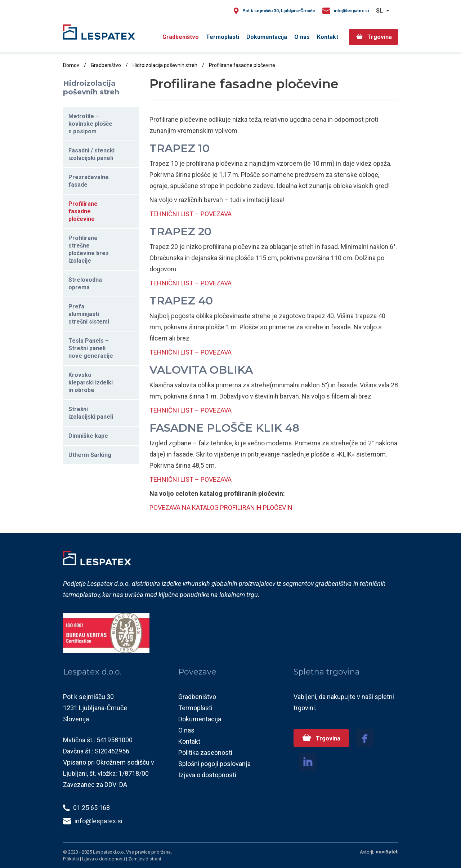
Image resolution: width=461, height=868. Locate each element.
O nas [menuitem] (302, 37)
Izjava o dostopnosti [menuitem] (207, 775)
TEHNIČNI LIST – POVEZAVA (191, 214)
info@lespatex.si (351, 11)
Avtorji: (379, 852)
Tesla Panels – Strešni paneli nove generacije (91, 348)
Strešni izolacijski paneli (91, 413)
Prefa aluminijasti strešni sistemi (89, 314)
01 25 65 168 (91, 808)
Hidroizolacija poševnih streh (165, 65)
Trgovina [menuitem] (380, 37)
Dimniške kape (88, 436)
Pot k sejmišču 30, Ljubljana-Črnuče (279, 11)
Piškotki (71, 859)
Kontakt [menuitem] (328, 37)
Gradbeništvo (106, 65)
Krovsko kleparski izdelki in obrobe (91, 382)
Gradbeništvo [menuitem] (181, 37)
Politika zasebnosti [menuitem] (205, 753)
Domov (71, 65)
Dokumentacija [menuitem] (267, 37)
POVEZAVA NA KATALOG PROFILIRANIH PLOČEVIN (221, 508)
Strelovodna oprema (85, 284)
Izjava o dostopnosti (104, 859)
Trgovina (327, 738)
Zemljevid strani (145, 859)
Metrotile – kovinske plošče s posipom (90, 124)
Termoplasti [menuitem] (223, 37)
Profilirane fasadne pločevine (83, 211)
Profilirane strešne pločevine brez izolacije (89, 249)
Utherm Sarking (90, 455)
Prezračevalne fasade (89, 181)
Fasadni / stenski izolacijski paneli (91, 154)
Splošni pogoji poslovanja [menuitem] (214, 764)
